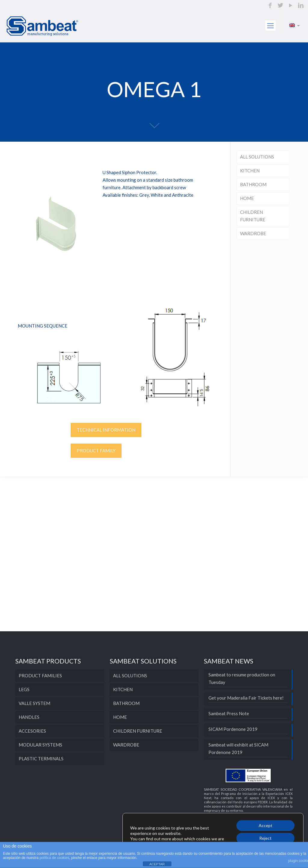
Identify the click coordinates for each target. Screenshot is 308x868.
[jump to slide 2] (60, 399)
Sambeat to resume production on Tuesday (242, 678)
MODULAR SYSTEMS (40, 745)
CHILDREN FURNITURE (253, 216)
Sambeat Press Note (229, 713)
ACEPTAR (157, 864)
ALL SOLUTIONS (257, 157)
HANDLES (29, 717)
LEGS (24, 689)
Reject (265, 838)
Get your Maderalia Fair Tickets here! (246, 698)
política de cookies (54, 858)
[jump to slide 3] (66, 399)
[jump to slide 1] (53, 399)
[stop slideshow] (86, 399)
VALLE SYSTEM (34, 703)
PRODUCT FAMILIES (40, 676)
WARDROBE (253, 233)
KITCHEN (250, 171)
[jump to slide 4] (73, 399)
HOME (247, 198)
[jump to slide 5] (80, 399)
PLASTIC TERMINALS (41, 759)
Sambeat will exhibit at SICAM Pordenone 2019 (238, 748)
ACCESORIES (32, 731)
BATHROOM (253, 184)
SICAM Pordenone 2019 (233, 729)
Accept (266, 825)
